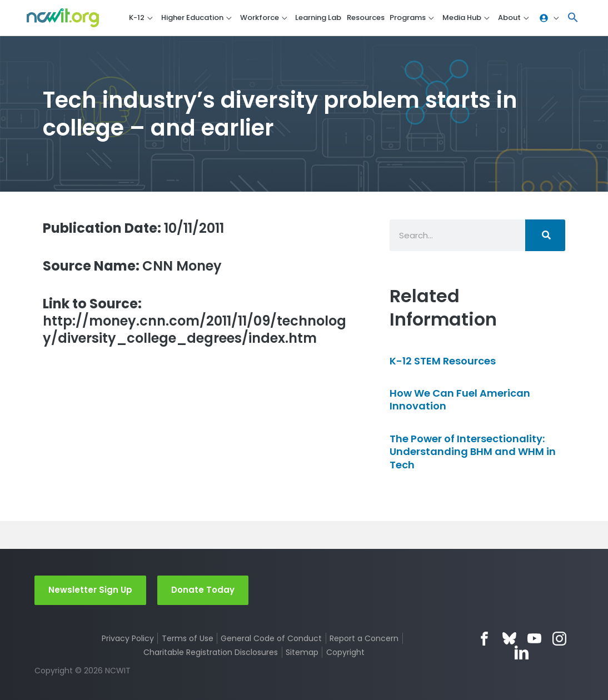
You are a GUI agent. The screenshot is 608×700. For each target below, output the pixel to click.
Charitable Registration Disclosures (211, 652)
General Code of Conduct (271, 638)
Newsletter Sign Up (90, 590)
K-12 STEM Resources (443, 361)
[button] (573, 18)
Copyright (345, 652)
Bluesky (509, 639)
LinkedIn (522, 652)
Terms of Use (188, 638)
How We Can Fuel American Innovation (460, 399)
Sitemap (302, 652)
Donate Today (203, 590)
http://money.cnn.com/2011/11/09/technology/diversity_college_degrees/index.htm (195, 321)
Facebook (484, 639)
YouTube (534, 639)
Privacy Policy (128, 638)
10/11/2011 (133, 228)
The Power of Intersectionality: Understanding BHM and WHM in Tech (473, 452)
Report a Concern (364, 638)
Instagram (559, 639)
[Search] (545, 235)
